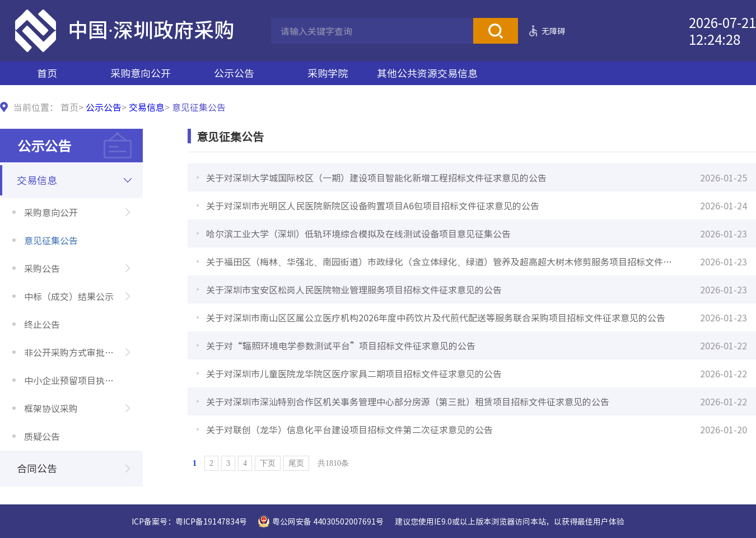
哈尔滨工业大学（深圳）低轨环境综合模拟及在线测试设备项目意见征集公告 (358, 233)
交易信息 (147, 107)
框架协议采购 (51, 408)
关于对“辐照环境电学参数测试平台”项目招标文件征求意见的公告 (341, 345)
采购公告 (42, 268)
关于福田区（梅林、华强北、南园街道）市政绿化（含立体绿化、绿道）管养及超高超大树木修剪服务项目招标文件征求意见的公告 (443, 261)
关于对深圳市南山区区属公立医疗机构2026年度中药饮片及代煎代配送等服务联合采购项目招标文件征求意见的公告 (436, 317)
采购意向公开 (141, 73)
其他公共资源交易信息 (427, 73)
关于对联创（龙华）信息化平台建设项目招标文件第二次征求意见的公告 (349, 429)
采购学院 (328, 73)
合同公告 (37, 468)
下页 (268, 463)
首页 (47, 73)
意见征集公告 (51, 240)
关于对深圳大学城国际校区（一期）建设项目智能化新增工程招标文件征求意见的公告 (376, 177)
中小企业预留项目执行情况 (78, 380)
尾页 (296, 463)
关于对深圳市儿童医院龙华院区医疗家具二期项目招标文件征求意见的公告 (354, 373)
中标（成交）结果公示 (69, 296)
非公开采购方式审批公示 (73, 352)
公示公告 (234, 73)
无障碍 (553, 31)
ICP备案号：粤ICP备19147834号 (189, 521)
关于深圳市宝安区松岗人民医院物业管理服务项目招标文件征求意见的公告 (354, 289)
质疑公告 (42, 436)
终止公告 (42, 324)
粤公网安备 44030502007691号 (328, 521)
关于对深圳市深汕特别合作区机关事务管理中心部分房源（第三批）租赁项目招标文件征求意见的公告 (408, 401)
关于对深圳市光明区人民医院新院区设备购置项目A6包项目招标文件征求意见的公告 (373, 205)
